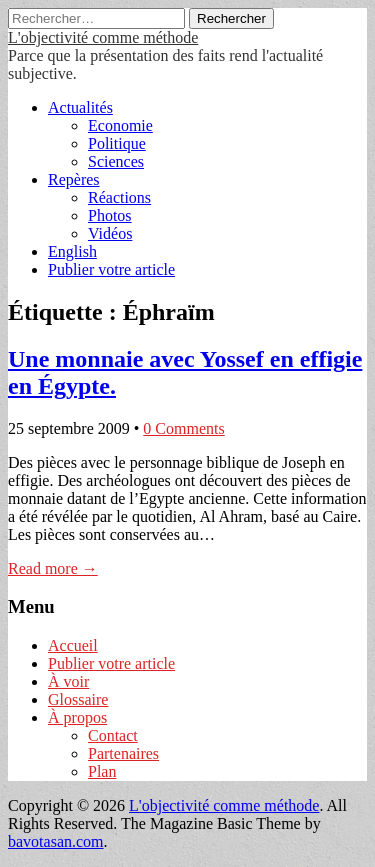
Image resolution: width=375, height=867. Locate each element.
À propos (77, 717)
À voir (68, 681)
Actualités (80, 107)
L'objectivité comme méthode (103, 37)
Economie (120, 125)
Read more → (53, 568)
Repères (74, 179)
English (72, 251)
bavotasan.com (56, 841)
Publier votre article (111, 269)
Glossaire (78, 699)
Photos (110, 215)
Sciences (116, 161)
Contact (113, 735)
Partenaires (123, 753)
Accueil (73, 645)
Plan (102, 771)
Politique (117, 143)
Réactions (119, 197)
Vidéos (110, 233)
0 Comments (183, 428)
